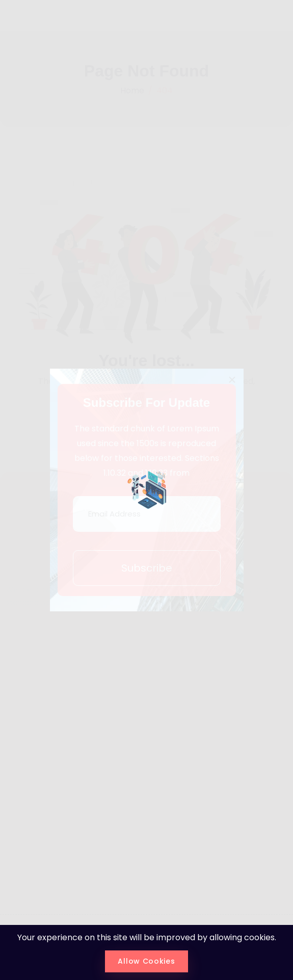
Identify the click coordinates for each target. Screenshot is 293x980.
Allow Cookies (146, 961)
